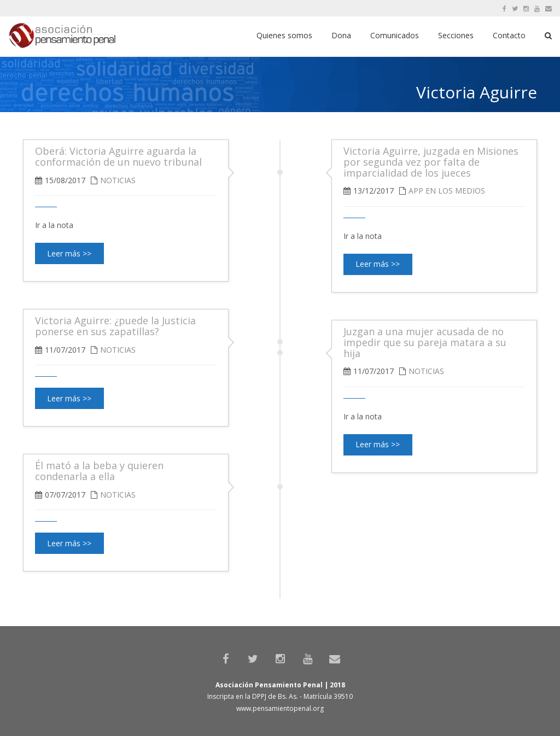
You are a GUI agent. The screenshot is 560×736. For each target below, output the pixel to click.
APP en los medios (447, 191)
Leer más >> (378, 264)
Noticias (118, 180)
